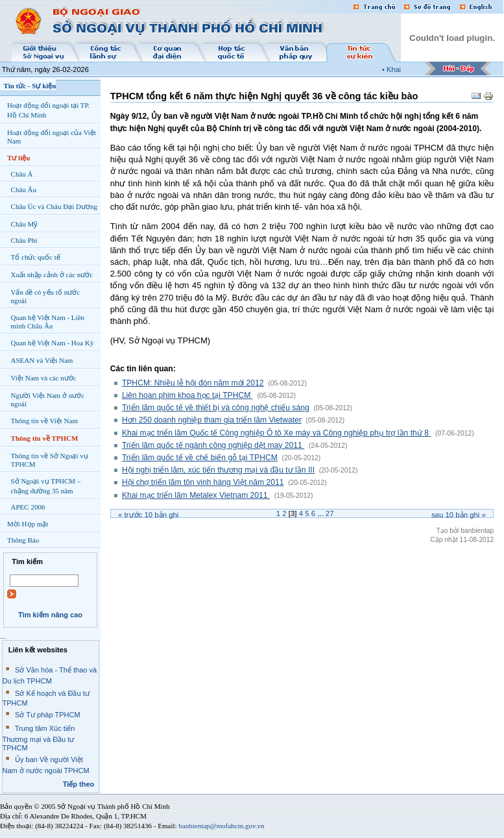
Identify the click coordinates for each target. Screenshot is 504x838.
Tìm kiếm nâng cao (50, 615)
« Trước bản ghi (148, 515)
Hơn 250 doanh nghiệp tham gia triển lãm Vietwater (212, 420)
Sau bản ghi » (459, 515)
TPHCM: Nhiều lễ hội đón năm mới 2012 (193, 383)
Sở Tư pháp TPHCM (48, 715)
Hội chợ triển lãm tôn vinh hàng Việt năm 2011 (203, 482)
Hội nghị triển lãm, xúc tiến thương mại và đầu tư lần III (218, 470)
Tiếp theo (79, 784)
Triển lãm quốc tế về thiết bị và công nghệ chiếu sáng (216, 408)
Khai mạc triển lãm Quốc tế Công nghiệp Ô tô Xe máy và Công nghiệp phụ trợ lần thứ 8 (276, 433)
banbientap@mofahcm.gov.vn (221, 826)
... (3, 636)
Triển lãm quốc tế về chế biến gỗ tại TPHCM (200, 458)
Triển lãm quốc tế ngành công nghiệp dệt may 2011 (213, 445)
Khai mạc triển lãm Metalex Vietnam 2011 (196, 495)
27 (330, 513)
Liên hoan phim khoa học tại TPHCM (187, 395)
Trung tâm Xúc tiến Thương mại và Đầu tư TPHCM (39, 738)
